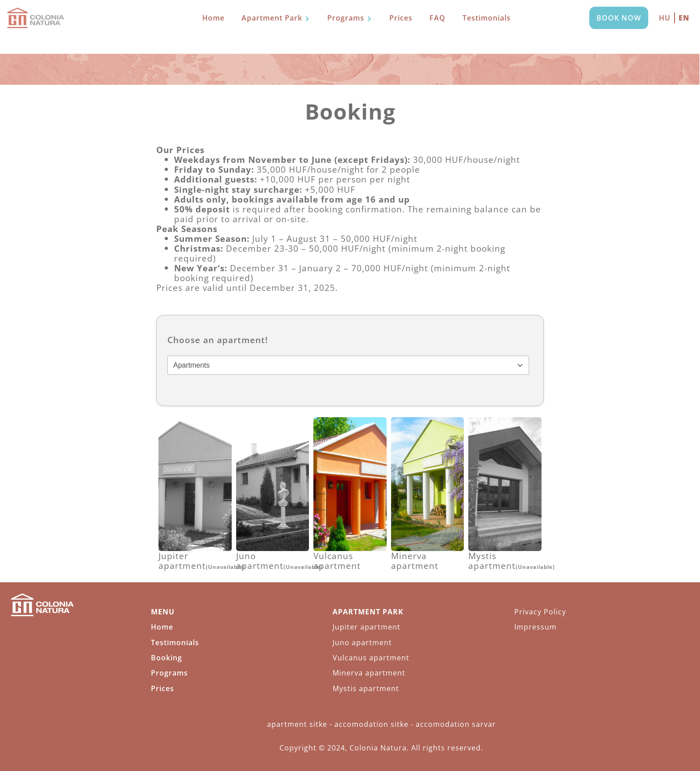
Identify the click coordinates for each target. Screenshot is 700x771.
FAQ (437, 18)
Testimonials (487, 18)
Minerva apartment (369, 673)
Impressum (535, 627)
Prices (401, 18)
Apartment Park (272, 18)
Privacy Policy (540, 612)
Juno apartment (362, 642)
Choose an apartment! (218, 340)
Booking (167, 658)
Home (213, 18)
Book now (619, 18)
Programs (346, 18)
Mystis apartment (366, 688)
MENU (163, 612)
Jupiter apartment (367, 627)
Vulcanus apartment (371, 658)
